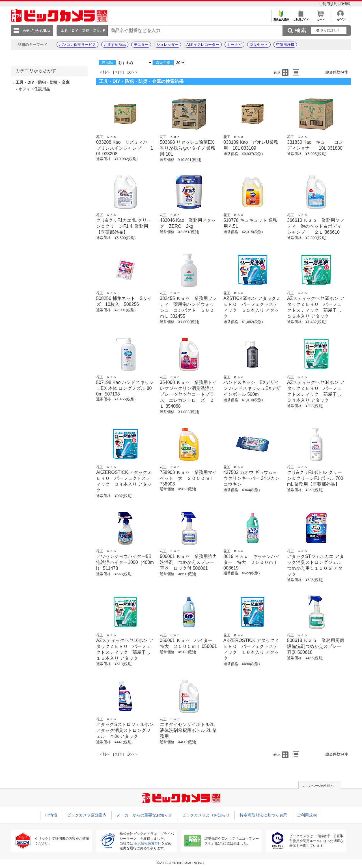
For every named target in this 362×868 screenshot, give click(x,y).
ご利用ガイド (301, 18)
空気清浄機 (285, 45)
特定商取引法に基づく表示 (263, 815)
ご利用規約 (329, 4)
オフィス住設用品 (34, 89)
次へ (131, 72)
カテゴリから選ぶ (36, 31)
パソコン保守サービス (77, 45)
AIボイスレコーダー (203, 45)
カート (321, 18)
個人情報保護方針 (148, 843)
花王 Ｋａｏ (106, 137)
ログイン (340, 18)
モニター (141, 45)
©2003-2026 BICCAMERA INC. (181, 863)
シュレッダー (167, 45)
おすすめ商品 (115, 45)
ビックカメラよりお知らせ (206, 815)
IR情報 (345, 4)
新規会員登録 (281, 18)
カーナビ (234, 45)
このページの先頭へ (319, 786)
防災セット (259, 45)
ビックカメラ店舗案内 (87, 815)
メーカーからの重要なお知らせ (144, 815)
